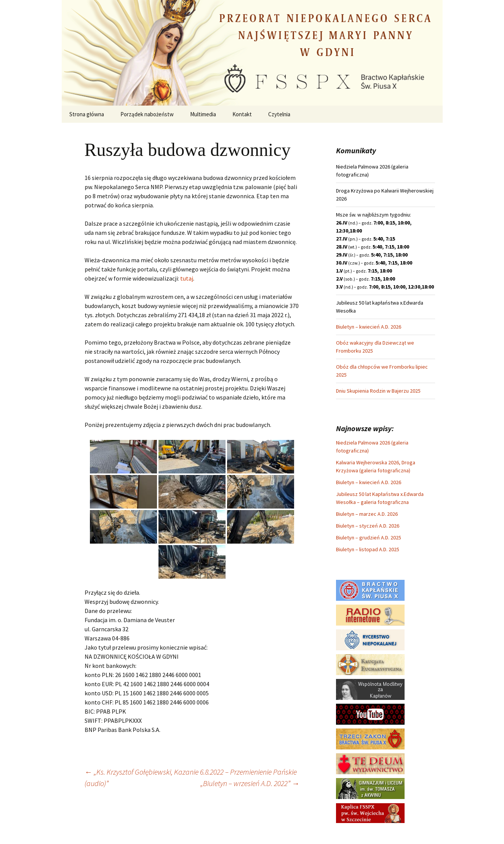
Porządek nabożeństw (147, 114)
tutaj (187, 278)
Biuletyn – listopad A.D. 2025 (368, 549)
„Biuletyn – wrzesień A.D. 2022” (250, 783)
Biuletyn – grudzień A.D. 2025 (369, 538)
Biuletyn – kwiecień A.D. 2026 (369, 327)
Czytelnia (279, 114)
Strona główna (87, 114)
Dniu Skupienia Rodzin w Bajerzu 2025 (378, 391)
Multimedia (203, 114)
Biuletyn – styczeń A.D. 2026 (368, 526)
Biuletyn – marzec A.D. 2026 (367, 514)
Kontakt (242, 114)
